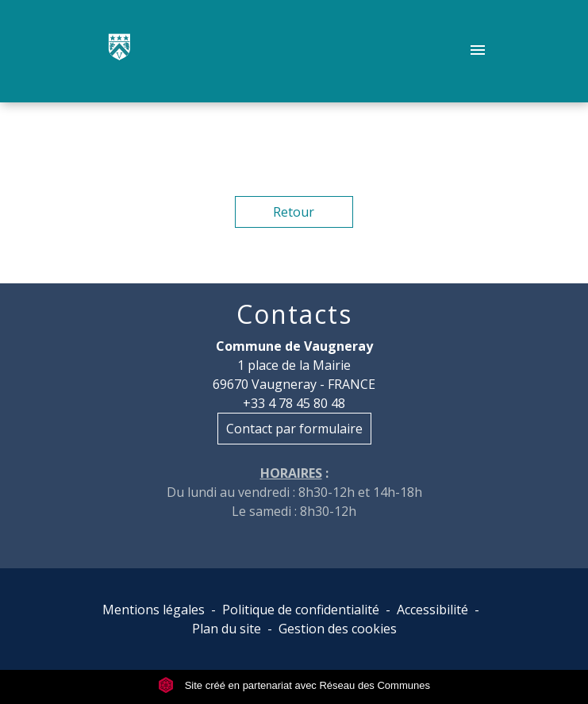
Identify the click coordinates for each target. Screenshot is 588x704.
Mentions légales (154, 610)
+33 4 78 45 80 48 (294, 403)
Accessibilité (432, 610)
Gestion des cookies (338, 629)
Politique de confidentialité (301, 610)
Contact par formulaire (294, 429)
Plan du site (227, 629)
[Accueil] (120, 52)
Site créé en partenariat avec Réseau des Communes (294, 685)
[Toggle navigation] (478, 52)
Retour (294, 212)
